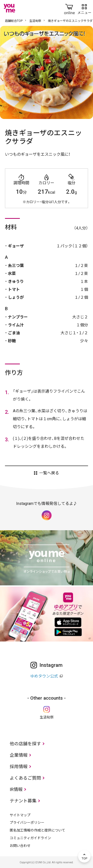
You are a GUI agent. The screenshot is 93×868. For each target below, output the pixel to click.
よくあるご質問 (25, 778)
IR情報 (16, 789)
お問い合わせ (20, 846)
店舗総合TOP (14, 21)
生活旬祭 (35, 21)
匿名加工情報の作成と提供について (37, 830)
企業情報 (19, 755)
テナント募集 (23, 801)
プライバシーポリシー (27, 823)
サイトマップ (20, 815)
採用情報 (19, 767)
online (69, 8)
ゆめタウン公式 (44, 676)
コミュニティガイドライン (30, 838)
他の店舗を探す (25, 744)
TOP (84, 856)
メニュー (84, 8)
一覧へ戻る (49, 473)
